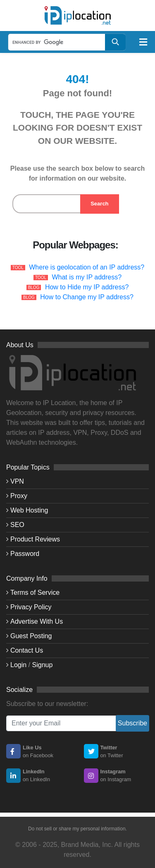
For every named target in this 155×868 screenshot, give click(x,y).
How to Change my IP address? (87, 297)
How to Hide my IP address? (87, 287)
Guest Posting (31, 636)
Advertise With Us (37, 621)
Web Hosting (29, 510)
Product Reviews (35, 539)
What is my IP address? (87, 277)
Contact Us (27, 650)
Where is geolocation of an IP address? (87, 267)
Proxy (19, 496)
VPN (17, 481)
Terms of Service (35, 593)
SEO (17, 525)
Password (25, 554)
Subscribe (132, 723)
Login (18, 665)
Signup (43, 665)
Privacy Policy (31, 607)
